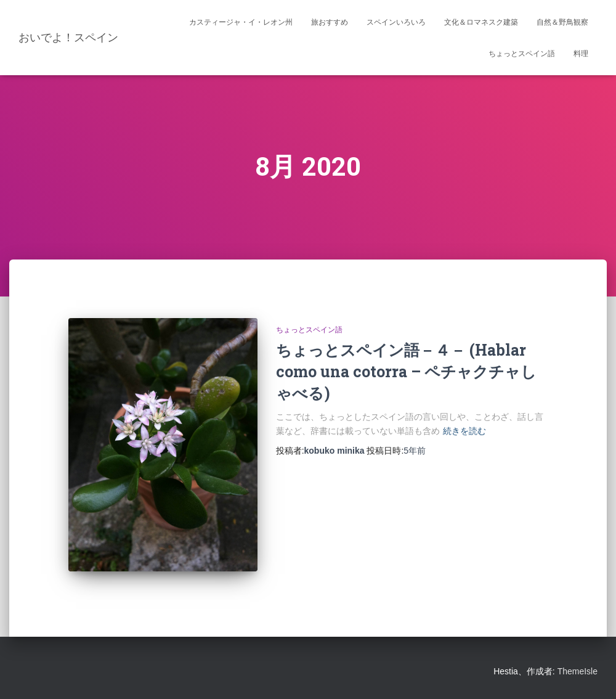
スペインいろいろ (396, 22)
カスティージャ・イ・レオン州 (241, 22)
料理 (581, 54)
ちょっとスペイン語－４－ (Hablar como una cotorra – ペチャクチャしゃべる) (406, 371)
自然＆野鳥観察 (562, 22)
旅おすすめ (330, 22)
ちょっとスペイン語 (522, 54)
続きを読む (464, 431)
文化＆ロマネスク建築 (481, 22)
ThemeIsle (577, 671)
